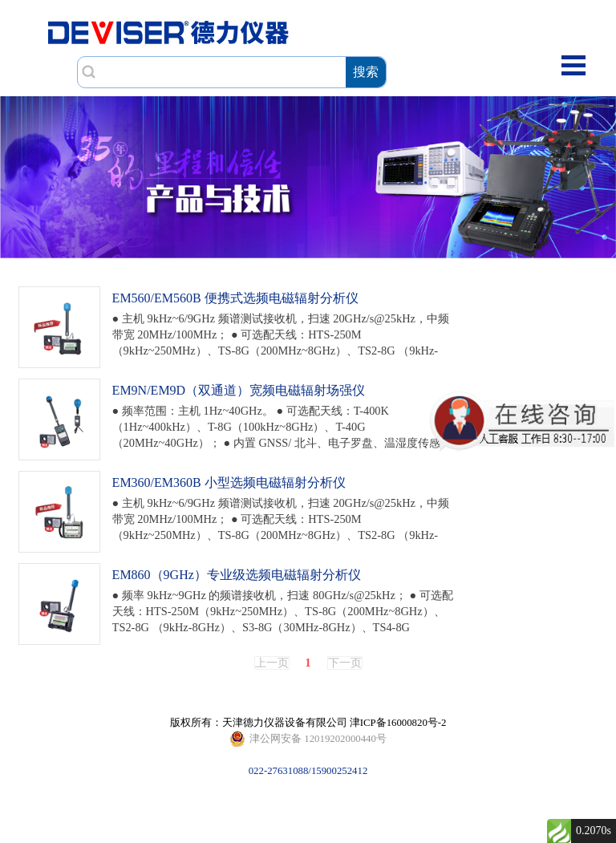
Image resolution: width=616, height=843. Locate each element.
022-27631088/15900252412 (308, 739)
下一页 (345, 663)
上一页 (272, 663)
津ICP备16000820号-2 (398, 723)
